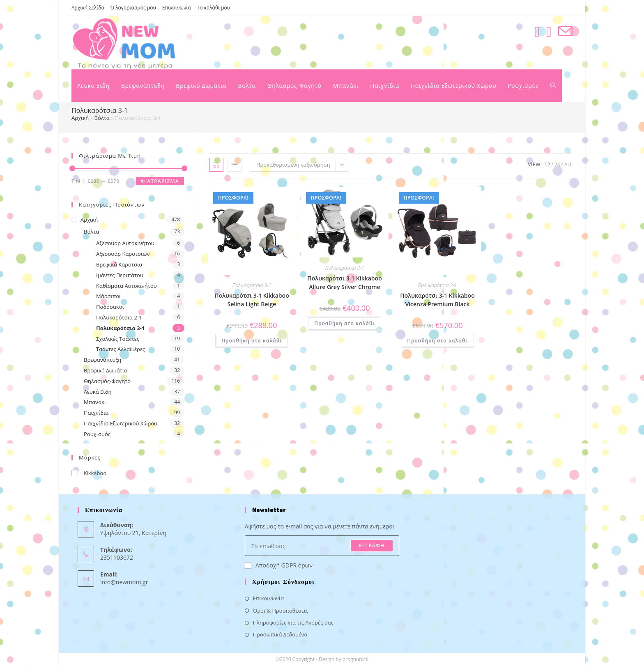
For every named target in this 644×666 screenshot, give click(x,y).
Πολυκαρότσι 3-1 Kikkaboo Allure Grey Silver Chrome (344, 282)
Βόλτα (102, 118)
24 (557, 164)
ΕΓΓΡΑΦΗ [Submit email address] (372, 545)
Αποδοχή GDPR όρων (279, 565)
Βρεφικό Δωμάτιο (106, 370)
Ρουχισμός (97, 434)
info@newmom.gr (124, 582)
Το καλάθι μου (214, 8)
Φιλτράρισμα (160, 181)
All (568, 164)
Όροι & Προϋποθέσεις (281, 611)
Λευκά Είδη (98, 392)
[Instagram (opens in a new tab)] (549, 31)
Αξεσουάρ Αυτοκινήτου (125, 243)
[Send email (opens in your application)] (565, 31)
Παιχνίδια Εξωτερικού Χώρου (121, 423)
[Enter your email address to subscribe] (322, 546)
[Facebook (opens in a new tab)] (537, 31)
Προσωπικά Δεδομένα (280, 634)
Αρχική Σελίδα (88, 8)
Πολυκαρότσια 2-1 (119, 317)
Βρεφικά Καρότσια (119, 264)
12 (547, 164)
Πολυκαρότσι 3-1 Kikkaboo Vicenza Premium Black (437, 300)
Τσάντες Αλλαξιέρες (121, 349)
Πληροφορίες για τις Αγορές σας (293, 622)
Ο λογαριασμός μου (133, 8)
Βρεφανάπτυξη (102, 360)
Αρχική (80, 118)
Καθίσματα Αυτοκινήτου (126, 286)
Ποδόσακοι (110, 307)
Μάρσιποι (109, 296)
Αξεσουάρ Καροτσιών (123, 254)
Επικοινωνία (177, 8)
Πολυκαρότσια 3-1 (120, 328)
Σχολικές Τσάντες (118, 339)
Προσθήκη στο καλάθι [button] (252, 341)
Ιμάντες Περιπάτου (120, 275)
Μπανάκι (95, 402)
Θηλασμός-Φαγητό (107, 381)
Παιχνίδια (96, 413)
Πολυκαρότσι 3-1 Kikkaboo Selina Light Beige (252, 300)
